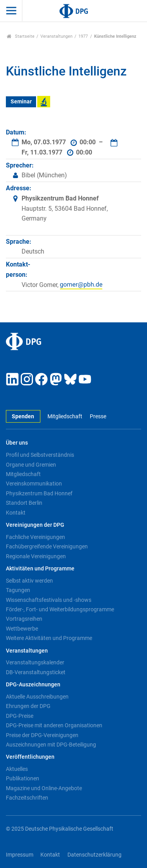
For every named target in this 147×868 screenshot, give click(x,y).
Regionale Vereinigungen (36, 556)
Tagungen (18, 590)
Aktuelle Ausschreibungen (37, 697)
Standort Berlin (24, 503)
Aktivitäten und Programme (40, 569)
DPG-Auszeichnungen (33, 685)
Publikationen (23, 778)
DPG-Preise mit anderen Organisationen (54, 725)
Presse (98, 417)
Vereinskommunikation (34, 484)
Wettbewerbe (22, 629)
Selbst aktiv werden (29, 581)
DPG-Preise (20, 716)
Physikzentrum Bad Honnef (39, 493)
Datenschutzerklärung (94, 855)
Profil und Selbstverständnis (40, 455)
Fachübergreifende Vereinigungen (47, 546)
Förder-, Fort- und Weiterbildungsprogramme (60, 609)
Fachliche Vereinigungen (35, 537)
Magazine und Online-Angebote (44, 788)
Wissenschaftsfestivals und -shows (49, 600)
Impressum (20, 855)
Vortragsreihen (24, 619)
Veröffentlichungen (30, 757)
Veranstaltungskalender (35, 662)
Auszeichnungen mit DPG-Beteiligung (51, 745)
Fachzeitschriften (27, 798)
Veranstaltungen (56, 36)
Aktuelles (17, 769)
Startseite (21, 36)
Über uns (17, 443)
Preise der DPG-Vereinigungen (42, 735)
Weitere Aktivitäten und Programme (49, 638)
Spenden (23, 417)
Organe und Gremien (31, 465)
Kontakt (16, 513)
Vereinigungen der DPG (35, 525)
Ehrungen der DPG (28, 706)
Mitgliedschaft (65, 417)
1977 (83, 36)
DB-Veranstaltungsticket (36, 672)
